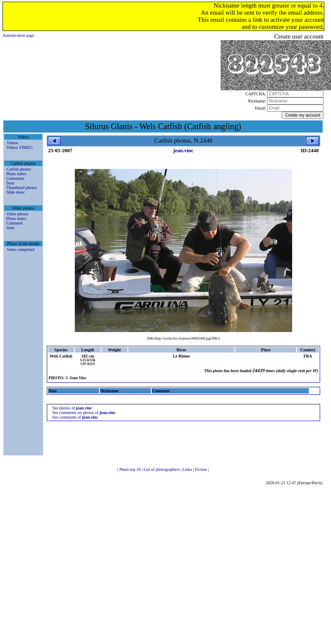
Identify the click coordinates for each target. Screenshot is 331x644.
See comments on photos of (84, 413)
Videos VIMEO (19, 147)
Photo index (16, 174)
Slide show (15, 192)
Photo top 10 (130, 469)
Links (188, 469)
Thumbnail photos (22, 188)
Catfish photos (19, 169)
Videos (13, 143)
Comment (14, 223)
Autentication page (18, 35)
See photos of (72, 408)
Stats (10, 183)
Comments (15, 178)
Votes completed (20, 249)
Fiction (201, 469)
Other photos (18, 214)
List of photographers (162, 469)
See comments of (75, 417)
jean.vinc (183, 151)
